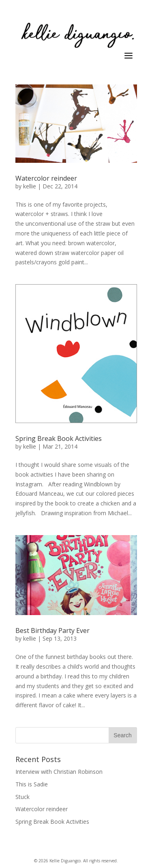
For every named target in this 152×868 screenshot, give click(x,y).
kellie (30, 186)
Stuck (22, 797)
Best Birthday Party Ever (52, 630)
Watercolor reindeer (46, 178)
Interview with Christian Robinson (59, 772)
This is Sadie (32, 784)
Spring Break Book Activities (59, 438)
